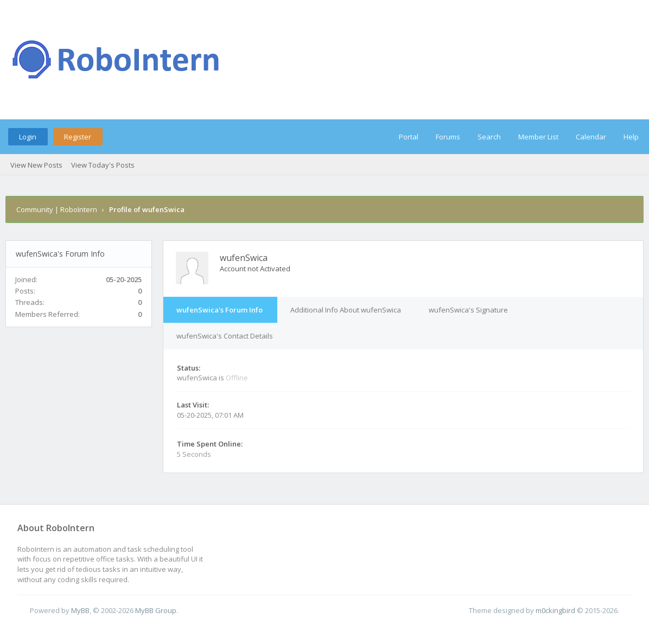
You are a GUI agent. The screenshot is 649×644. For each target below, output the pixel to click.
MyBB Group (156, 610)
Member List (538, 137)
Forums (448, 137)
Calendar (591, 137)
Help (631, 137)
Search (489, 137)
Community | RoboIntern (57, 209)
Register (78, 137)
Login (28, 137)
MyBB (80, 610)
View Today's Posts (103, 165)
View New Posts (36, 165)
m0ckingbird (555, 610)
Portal (409, 137)
